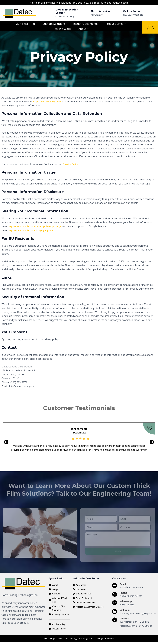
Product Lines (116, 24)
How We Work (63, 29)
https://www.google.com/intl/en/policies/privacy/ (35, 226)
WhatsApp (126, 602)
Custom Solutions (56, 24)
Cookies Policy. (71, 164)
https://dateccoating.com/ (47, 102)
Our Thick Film (27, 24)
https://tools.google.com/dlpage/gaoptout (31, 230)
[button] (6, 442)
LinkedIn (125, 610)
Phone (123, 593)
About (84, 29)
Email (123, 584)
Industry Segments (87, 24)
